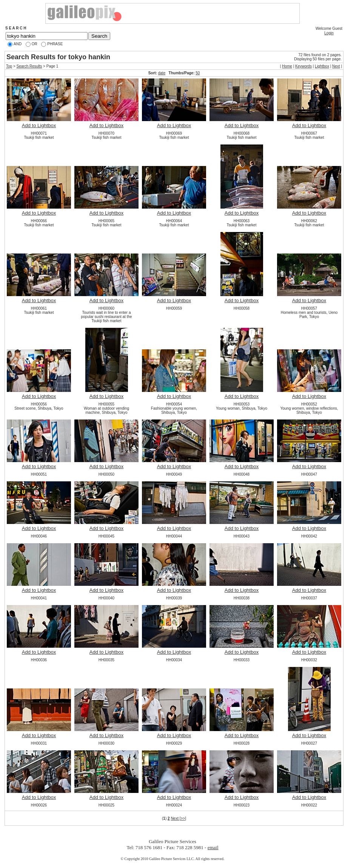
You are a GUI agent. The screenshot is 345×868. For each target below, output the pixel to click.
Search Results (29, 66)
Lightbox (322, 66)
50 (198, 73)
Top (9, 66)
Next (336, 66)
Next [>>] (178, 818)
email (213, 847)
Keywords (303, 66)
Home (287, 66)
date (162, 73)
